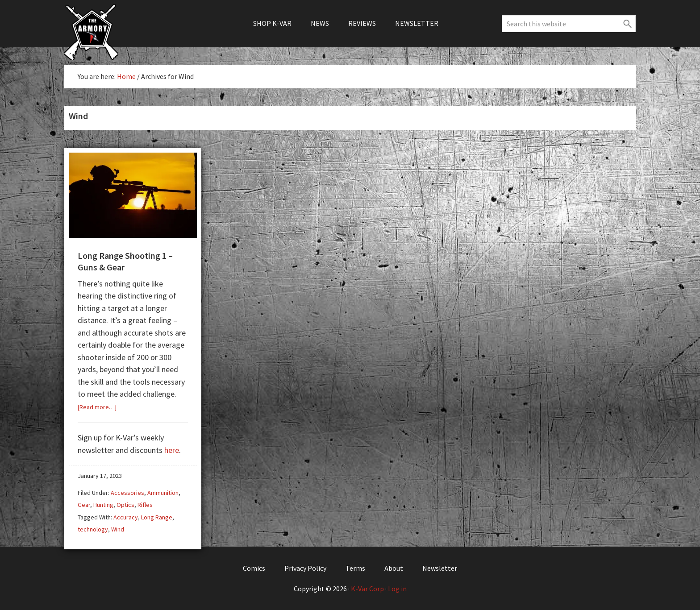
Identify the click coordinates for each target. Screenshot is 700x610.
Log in (397, 589)
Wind (118, 529)
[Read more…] (97, 407)
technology (93, 529)
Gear (84, 505)
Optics (125, 505)
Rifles (145, 505)
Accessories (127, 493)
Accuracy (126, 517)
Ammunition (163, 493)
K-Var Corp (367, 589)
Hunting (103, 505)
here (172, 450)
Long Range (157, 517)
